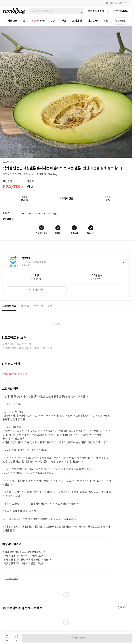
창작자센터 (121, 21)
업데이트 (25, 306)
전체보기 (122, 607)
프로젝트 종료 (77, 638)
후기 (50, 306)
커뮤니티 (38, 306)
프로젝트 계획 (9, 306)
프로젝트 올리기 (96, 11)
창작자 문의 (37, 290)
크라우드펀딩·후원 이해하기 (15, 374)
